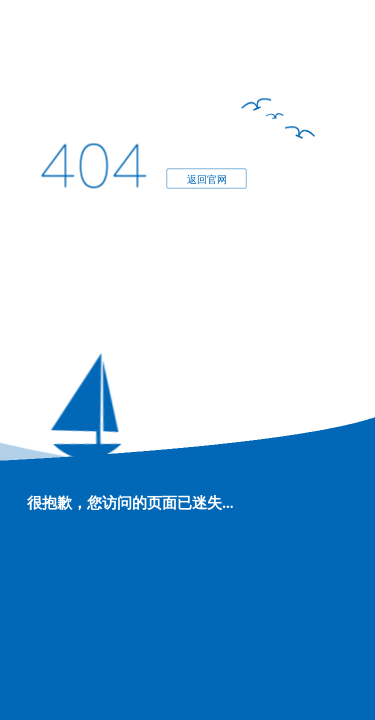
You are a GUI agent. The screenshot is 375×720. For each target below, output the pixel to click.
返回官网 (206, 178)
